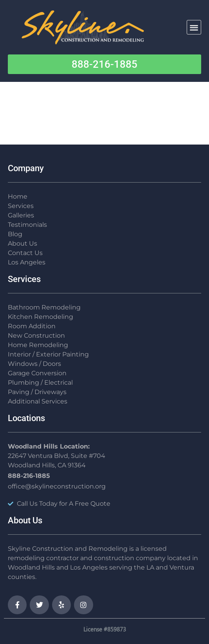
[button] (194, 27)
